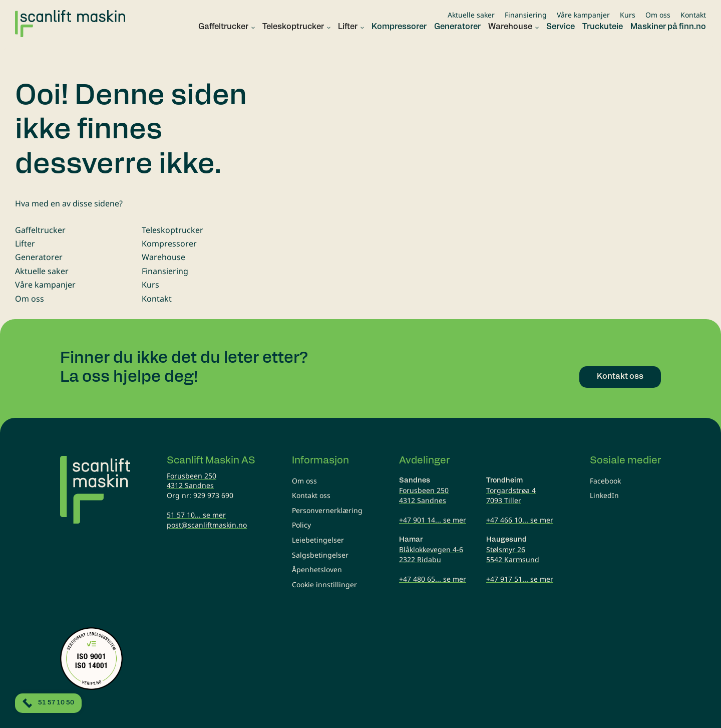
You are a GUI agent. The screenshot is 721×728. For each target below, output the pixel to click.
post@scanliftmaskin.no (207, 525)
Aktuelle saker (471, 15)
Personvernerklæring (327, 510)
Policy (301, 525)
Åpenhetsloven (317, 569)
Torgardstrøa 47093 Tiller (511, 495)
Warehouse (163, 257)
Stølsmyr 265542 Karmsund (513, 554)
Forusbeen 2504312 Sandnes (192, 481)
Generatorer (39, 257)
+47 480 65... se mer (433, 579)
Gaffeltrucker (40, 230)
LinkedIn (604, 495)
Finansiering (526, 15)
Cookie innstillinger (324, 584)
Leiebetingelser (318, 540)
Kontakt (693, 15)
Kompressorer (169, 244)
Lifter (25, 244)
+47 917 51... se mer (520, 579)
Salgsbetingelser (320, 555)
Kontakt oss (311, 495)
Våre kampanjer (583, 15)
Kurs (628, 15)
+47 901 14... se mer (433, 520)
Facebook (605, 481)
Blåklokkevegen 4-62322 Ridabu (431, 554)
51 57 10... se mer (196, 515)
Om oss (658, 15)
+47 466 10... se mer (520, 520)
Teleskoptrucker (172, 230)
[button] (223, 27)
